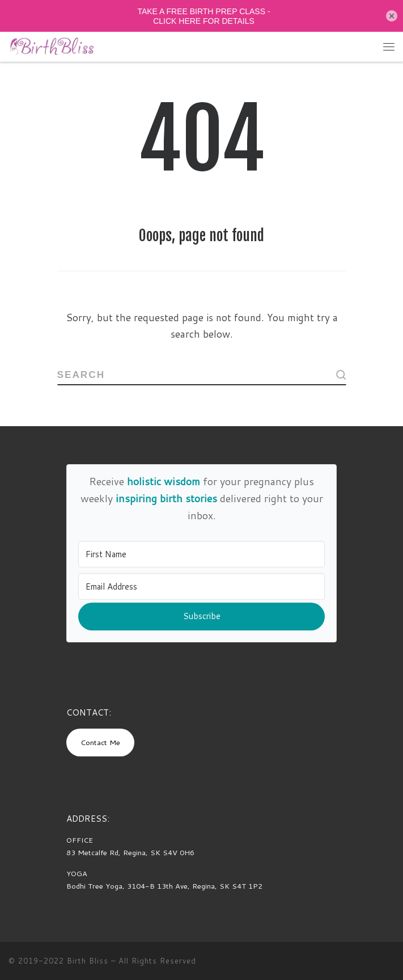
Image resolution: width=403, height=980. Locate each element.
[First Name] (202, 554)
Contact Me (100, 742)
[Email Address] (202, 586)
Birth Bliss (88, 961)
